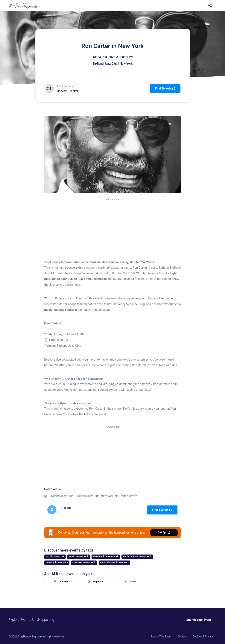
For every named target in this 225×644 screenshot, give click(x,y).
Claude (130, 582)
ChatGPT (60, 582)
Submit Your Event (199, 620)
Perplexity (95, 582)
